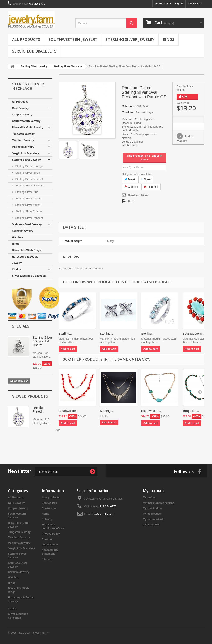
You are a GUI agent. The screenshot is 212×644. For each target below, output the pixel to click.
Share (146, 179)
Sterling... (65, 333)
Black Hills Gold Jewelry (28, 127)
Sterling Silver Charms (28, 211)
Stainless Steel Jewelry (27, 224)
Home (45, 514)
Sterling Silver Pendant (29, 218)
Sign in (179, 3)
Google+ (131, 187)
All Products (26, 39)
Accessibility (163, 3)
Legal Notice (50, 545)
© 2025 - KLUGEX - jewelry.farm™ (29, 633)
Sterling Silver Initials (28, 198)
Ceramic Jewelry (23, 231)
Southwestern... (193, 333)
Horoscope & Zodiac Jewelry (25, 260)
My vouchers (151, 525)
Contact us (195, 3)
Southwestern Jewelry (73, 39)
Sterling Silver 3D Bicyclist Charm (42, 341)
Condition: (129, 112)
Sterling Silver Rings (27, 173)
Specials (21, 326)
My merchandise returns (159, 503)
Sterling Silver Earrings (29, 166)
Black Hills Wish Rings (26, 250)
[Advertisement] (106, 444)
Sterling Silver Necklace (29, 186)
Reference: (129, 106)
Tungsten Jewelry (23, 134)
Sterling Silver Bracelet (29, 179)
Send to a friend (138, 195)
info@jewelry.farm (103, 514)
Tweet (130, 179)
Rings (168, 39)
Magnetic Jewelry (23, 147)
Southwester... (69, 411)
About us (48, 539)
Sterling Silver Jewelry (130, 39)
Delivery (47, 519)
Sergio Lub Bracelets (34, 51)
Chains (16, 269)
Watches (17, 237)
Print (131, 201)
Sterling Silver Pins (26, 192)
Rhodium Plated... (39, 410)
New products (51, 497)
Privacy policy (51, 534)
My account (154, 491)
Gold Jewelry (20, 108)
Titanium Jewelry (23, 140)
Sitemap (47, 559)
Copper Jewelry (22, 114)
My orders (149, 497)
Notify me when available (137, 174)
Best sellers (49, 503)
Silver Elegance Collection (29, 276)
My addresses (152, 514)
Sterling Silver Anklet (27, 205)
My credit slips (152, 508)
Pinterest (151, 187)
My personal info (154, 519)
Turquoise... (191, 411)
